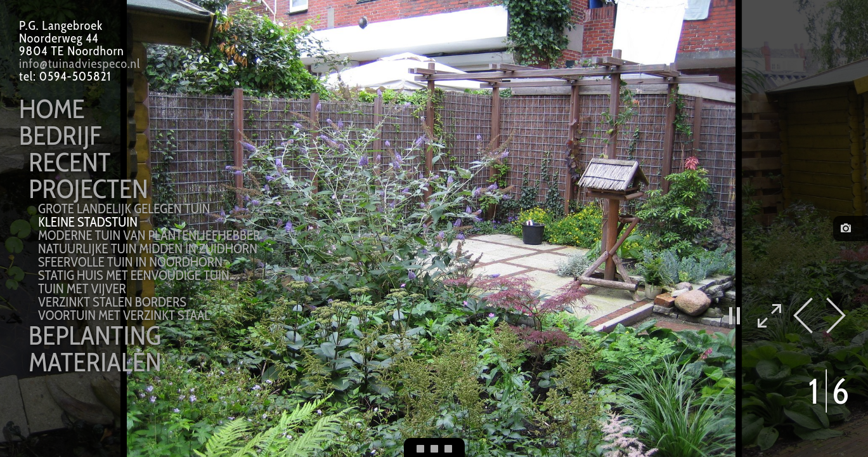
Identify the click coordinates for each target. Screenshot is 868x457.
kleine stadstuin (88, 222)
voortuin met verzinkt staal (124, 315)
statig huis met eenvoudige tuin (134, 275)
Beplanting (95, 335)
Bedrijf (60, 135)
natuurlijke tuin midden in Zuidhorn (148, 248)
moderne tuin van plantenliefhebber (149, 235)
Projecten (88, 189)
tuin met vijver (82, 288)
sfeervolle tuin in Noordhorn (130, 262)
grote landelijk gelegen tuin (124, 209)
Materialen (95, 362)
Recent (70, 162)
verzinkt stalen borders (112, 302)
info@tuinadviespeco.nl (80, 63)
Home (52, 109)
